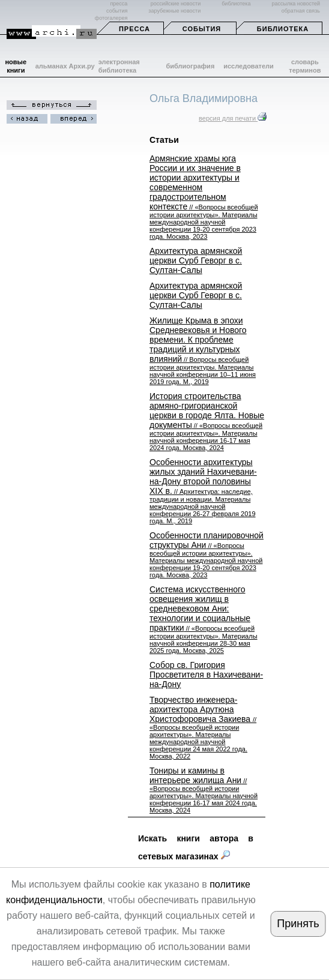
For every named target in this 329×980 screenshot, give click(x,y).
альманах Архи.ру (65, 66)
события (117, 11)
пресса (119, 4)
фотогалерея (111, 18)
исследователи (249, 66)
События (202, 29)
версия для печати (233, 118)
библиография (191, 66)
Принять (298, 924)
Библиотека (283, 29)
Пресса (134, 29)
